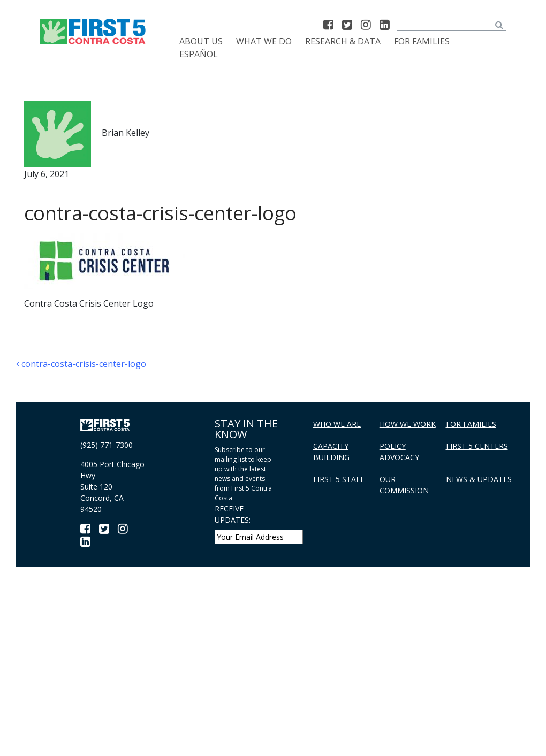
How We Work (408, 424)
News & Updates (479, 479)
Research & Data (343, 41)
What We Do (264, 41)
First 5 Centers (477, 446)
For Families (422, 41)
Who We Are (337, 424)
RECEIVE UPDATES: (233, 514)
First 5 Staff (339, 479)
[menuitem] (199, 54)
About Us (201, 41)
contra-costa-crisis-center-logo (81, 364)
